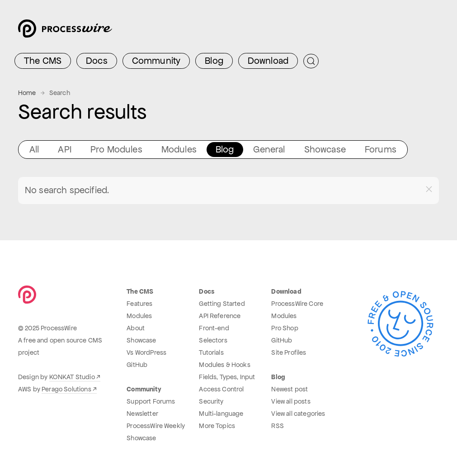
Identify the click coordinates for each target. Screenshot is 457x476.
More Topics (217, 426)
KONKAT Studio (72, 377)
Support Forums (151, 401)
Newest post (290, 389)
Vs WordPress (146, 352)
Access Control (221, 389)
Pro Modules (116, 149)
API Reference (220, 316)
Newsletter (142, 414)
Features (139, 304)
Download (268, 61)
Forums (381, 149)
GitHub (137, 365)
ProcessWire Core (297, 304)
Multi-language (221, 414)
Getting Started (222, 304)
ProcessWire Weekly (156, 426)
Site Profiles (289, 352)
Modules (179, 149)
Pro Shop (285, 328)
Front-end (214, 328)
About (136, 328)
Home (27, 93)
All (34, 149)
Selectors (213, 340)
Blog (214, 61)
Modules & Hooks (224, 365)
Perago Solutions (66, 389)
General (269, 149)
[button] (429, 189)
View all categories (298, 414)
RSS (277, 426)
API (64, 149)
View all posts (291, 401)
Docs (97, 61)
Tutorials (211, 352)
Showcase (325, 149)
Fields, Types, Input (227, 377)
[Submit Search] (311, 61)
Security (211, 401)
